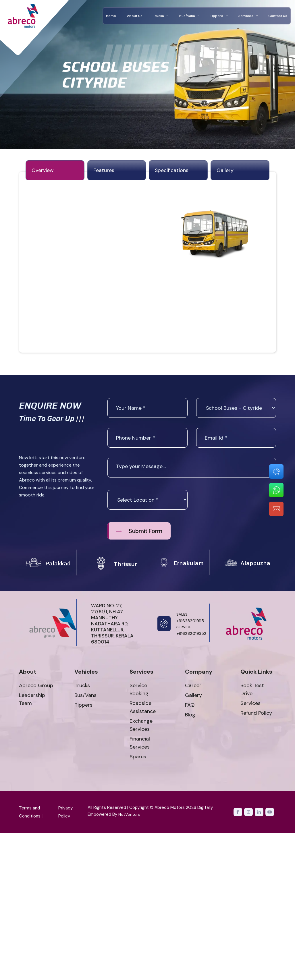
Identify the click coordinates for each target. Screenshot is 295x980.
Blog (190, 716)
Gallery (193, 696)
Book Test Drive (252, 690)
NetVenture (130, 815)
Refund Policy (256, 714)
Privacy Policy (65, 813)
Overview (43, 171)
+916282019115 (190, 618)
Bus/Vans (189, 16)
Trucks (161, 16)
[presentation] (240, 502)
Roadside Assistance (143, 708)
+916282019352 (191, 631)
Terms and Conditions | (31, 813)
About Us (135, 16)
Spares (138, 757)
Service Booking (139, 690)
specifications (172, 171)
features (104, 171)
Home (111, 16)
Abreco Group (36, 686)
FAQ (190, 706)
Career (193, 686)
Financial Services (140, 744)
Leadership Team (32, 700)
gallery (225, 171)
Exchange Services (141, 726)
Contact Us (278, 16)
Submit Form (139, 532)
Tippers (219, 16)
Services (248, 16)
